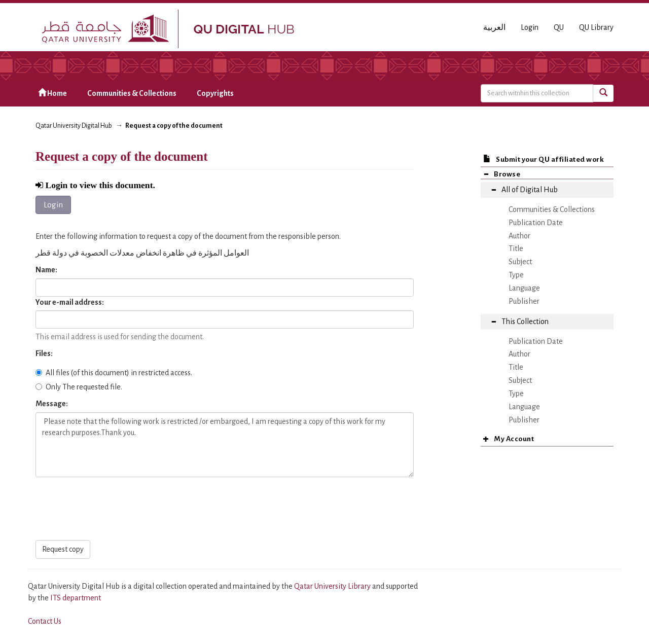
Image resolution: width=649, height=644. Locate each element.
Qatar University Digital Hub (74, 126)
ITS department (76, 598)
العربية (494, 27)
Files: (45, 353)
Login (53, 205)
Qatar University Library (333, 586)
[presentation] (113, 509)
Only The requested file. (79, 387)
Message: (52, 404)
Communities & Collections (132, 93)
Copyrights (215, 93)
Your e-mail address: (70, 302)
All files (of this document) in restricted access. (114, 373)
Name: (47, 270)
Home (52, 93)
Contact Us (45, 621)
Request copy (63, 549)
